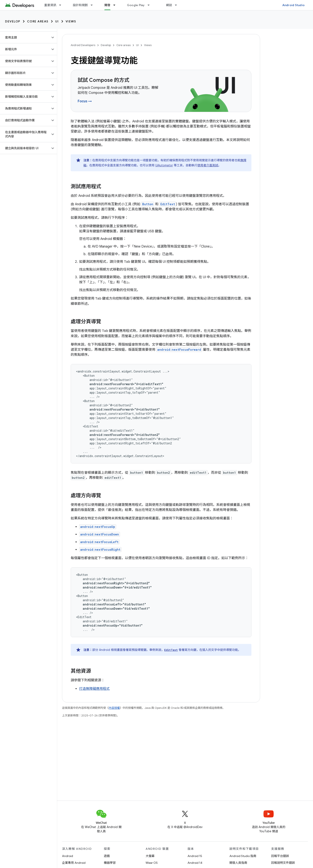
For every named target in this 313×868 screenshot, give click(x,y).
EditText (168, 204)
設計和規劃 (80, 5)
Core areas (38, 21)
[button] (25, 37)
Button (148, 204)
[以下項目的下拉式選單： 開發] (116, 5)
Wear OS (152, 863)
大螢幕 (150, 856)
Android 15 (195, 856)
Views (71, 21)
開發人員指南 (238, 863)
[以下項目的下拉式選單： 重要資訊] (62, 5)
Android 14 (195, 863)
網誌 (169, 5)
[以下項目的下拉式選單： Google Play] (150, 5)
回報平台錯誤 (280, 856)
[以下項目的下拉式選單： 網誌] (178, 5)
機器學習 (110, 863)
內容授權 (114, 708)
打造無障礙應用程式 (94, 689)
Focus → (85, 101)
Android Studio (294, 5)
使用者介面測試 (208, 165)
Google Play (136, 5)
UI (57, 21)
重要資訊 (50, 5)
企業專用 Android (74, 863)
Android (68, 856)
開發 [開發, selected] (107, 5)
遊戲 (107, 856)
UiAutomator (164, 165)
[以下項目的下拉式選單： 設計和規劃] (94, 5)
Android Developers (83, 45)
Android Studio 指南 (243, 856)
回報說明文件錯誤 (283, 863)
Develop (13, 21)
